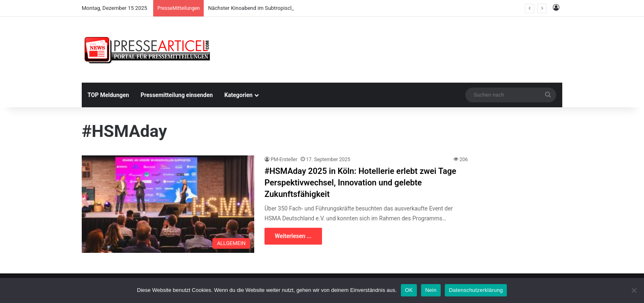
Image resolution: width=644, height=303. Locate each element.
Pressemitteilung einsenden (177, 95)
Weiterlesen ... (293, 236)
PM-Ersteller (284, 160)
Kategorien (238, 95)
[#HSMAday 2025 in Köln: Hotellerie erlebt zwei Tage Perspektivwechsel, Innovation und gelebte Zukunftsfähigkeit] (168, 204)
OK (409, 290)
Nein (431, 290)
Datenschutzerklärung (476, 290)
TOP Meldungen (108, 95)
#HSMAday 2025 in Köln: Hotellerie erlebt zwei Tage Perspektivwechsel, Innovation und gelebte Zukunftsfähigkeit (360, 183)
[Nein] (634, 290)
